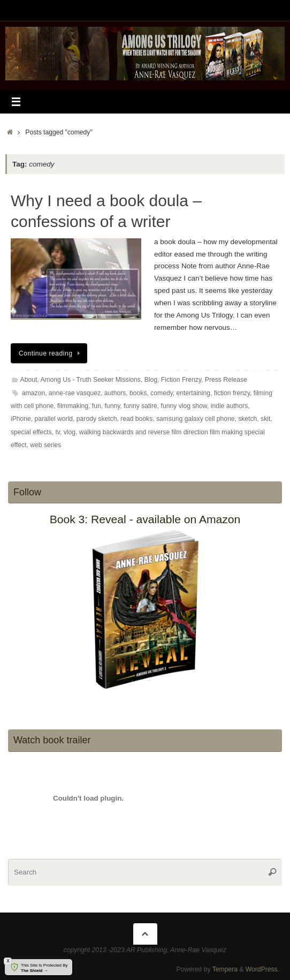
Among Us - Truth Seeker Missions (90, 380)
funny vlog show (184, 406)
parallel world (54, 419)
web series (45, 445)
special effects (31, 432)
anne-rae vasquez (75, 393)
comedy (162, 393)
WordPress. (262, 969)
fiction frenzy (232, 393)
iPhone (21, 419)
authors (115, 393)
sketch (247, 419)
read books (136, 419)
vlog (70, 432)
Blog (151, 380)
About (29, 380)
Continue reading (51, 353)
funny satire (140, 406)
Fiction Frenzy (181, 380)
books (138, 393)
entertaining (193, 393)
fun (97, 406)
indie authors (230, 406)
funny (113, 406)
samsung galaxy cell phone (195, 419)
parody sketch (97, 419)
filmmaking (73, 406)
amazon (33, 393)
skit (265, 419)
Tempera (225, 969)
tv (58, 432)
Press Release (226, 380)
